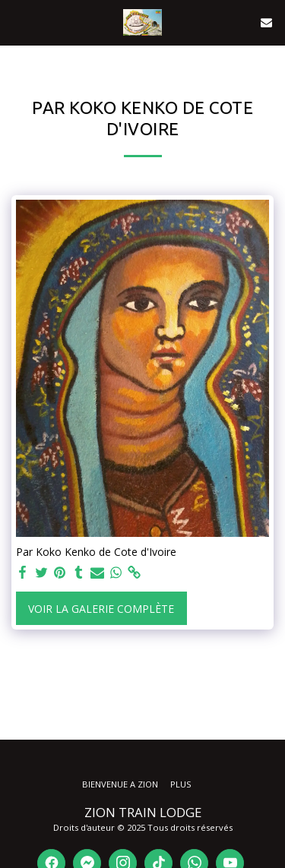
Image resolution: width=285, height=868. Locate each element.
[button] (17, 22)
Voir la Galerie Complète (101, 609)
